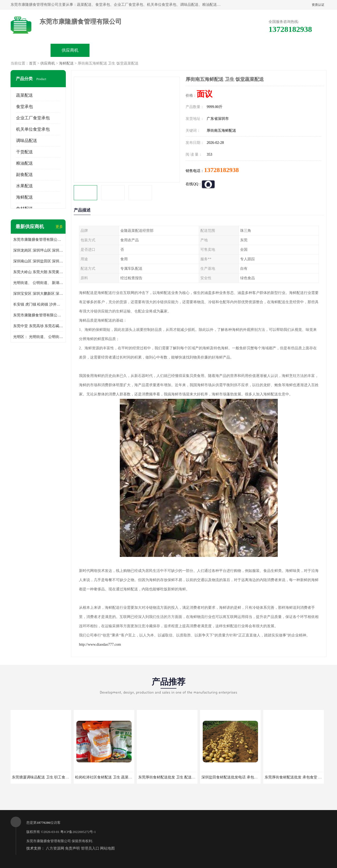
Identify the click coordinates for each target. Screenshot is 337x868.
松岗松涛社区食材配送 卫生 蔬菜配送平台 (109, 777)
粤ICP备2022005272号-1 (78, 832)
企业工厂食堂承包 (33, 118)
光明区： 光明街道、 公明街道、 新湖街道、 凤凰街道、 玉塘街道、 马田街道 (38, 337)
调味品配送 (27, 141)
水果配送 (24, 186)
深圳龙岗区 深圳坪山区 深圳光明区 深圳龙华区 (38, 250)
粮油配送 (24, 163)
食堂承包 (24, 107)
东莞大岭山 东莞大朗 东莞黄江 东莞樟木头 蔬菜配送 (38, 272)
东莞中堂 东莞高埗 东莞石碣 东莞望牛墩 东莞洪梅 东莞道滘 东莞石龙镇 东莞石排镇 (38, 326)
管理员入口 (90, 848)
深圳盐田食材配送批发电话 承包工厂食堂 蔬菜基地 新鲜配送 (251, 777)
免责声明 (72, 848)
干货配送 (24, 152)
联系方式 (267, 50)
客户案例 (228, 50)
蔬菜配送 (24, 95)
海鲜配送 (66, 63)
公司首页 (31, 50)
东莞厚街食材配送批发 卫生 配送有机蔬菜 (172, 777)
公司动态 (189, 50)
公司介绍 (149, 50)
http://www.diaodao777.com (100, 644)
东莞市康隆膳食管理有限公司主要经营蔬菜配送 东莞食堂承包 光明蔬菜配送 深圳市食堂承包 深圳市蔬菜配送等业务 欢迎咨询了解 (38, 240)
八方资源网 (55, 848)
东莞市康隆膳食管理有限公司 (49, 841)
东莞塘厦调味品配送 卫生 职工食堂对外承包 (48, 777)
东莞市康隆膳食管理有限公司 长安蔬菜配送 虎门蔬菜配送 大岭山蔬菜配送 (38, 315)
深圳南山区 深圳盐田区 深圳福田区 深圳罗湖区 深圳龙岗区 (38, 261)
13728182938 (221, 170)
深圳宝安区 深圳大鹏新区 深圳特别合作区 (38, 294)
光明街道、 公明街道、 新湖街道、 (38, 283)
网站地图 (107, 848)
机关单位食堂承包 (33, 129)
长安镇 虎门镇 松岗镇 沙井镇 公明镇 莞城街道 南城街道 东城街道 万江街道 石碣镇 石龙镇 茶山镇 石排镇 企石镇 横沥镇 (38, 304)
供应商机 (70, 50)
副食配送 (24, 175)
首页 (33, 63)
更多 (59, 227)
